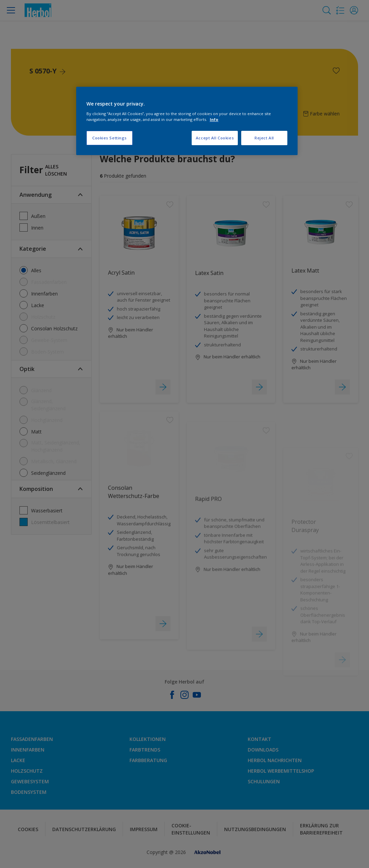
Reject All (264, 138)
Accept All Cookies (215, 138)
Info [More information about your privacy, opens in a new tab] (214, 119)
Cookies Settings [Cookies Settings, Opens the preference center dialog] (110, 138)
